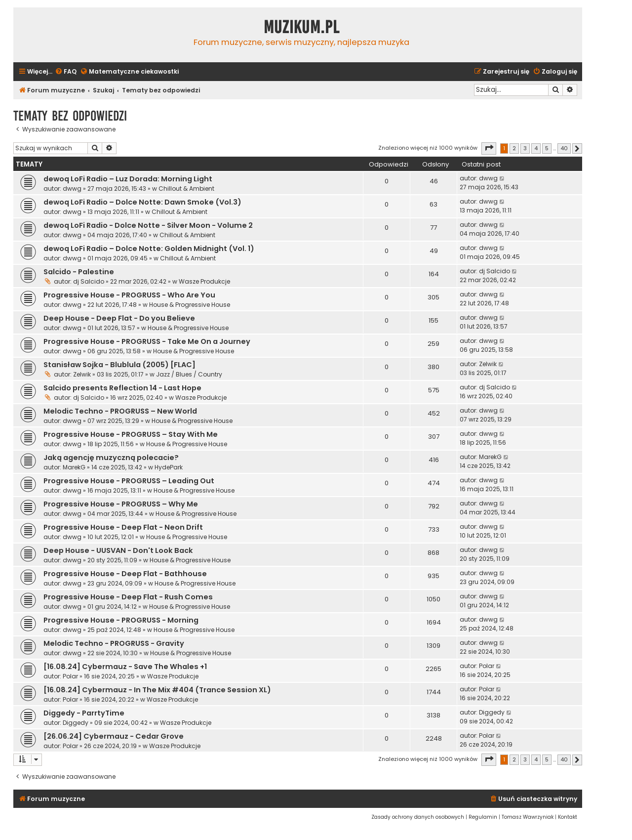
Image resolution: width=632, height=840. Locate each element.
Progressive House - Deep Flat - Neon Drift (123, 527)
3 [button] (525, 148)
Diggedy (76, 723)
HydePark (169, 467)
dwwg (72, 189)
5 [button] (547, 148)
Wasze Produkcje (204, 281)
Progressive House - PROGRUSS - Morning (121, 620)
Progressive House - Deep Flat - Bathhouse (125, 574)
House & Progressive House (190, 305)
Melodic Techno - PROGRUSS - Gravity (114, 643)
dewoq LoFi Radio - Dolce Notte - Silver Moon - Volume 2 (148, 225)
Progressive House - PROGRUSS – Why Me (121, 504)
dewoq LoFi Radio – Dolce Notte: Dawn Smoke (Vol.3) (142, 202)
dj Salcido (89, 281)
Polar (70, 676)
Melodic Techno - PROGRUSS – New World (120, 411)
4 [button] (536, 148)
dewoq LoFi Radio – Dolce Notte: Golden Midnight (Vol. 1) (149, 249)
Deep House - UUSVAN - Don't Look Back (118, 550)
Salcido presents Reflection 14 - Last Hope (122, 388)
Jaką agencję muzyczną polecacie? (111, 458)
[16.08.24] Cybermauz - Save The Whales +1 (125, 667)
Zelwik (82, 374)
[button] (489, 148)
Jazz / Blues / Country (189, 374)
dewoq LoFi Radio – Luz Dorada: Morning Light (128, 179)
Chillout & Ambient (186, 189)
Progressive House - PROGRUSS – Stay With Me (131, 434)
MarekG (74, 467)
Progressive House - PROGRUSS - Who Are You (129, 295)
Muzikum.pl (302, 27)
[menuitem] (66, 72)
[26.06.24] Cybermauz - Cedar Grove (114, 736)
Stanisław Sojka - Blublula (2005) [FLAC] (119, 365)
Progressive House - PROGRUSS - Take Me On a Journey (147, 341)
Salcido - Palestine (79, 272)
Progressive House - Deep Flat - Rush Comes (128, 597)
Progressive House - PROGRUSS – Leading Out (129, 481)
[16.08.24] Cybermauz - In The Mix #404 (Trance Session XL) (157, 690)
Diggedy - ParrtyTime (84, 713)
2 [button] (514, 148)
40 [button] (564, 148)
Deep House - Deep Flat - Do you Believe (119, 318)
